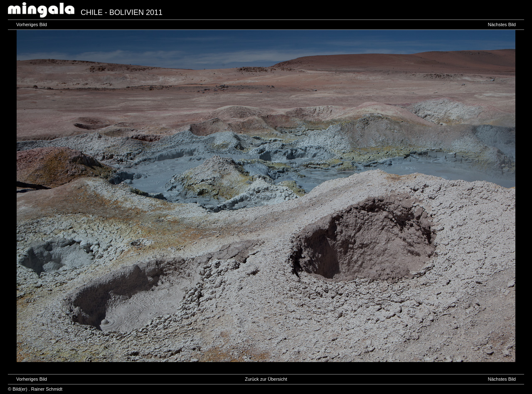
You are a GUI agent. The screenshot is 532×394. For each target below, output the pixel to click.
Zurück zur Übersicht (266, 379)
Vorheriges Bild (32, 24)
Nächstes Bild (502, 24)
